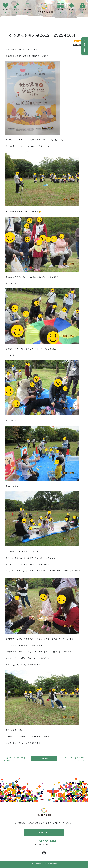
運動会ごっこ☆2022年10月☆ (15, 759)
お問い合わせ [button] (44, 832)
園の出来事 (78, 41)
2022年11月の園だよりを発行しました (73, 759)
